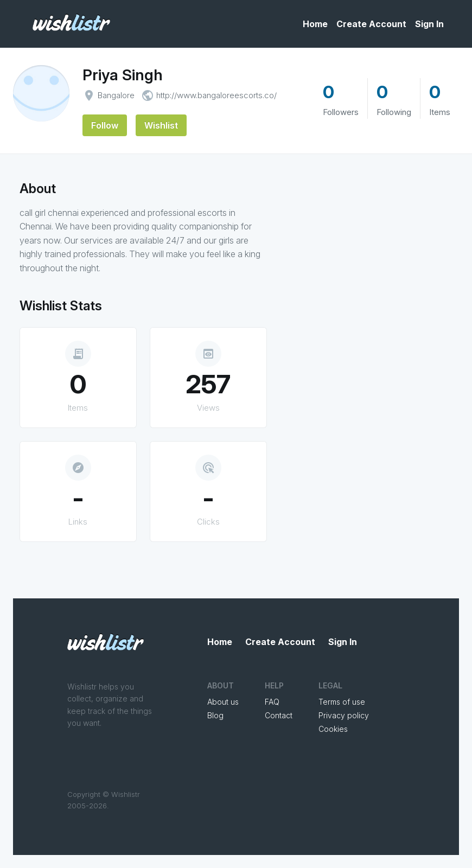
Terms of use (342, 702)
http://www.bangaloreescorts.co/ (216, 95)
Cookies (333, 729)
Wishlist (161, 125)
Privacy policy (344, 715)
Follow (105, 125)
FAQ (272, 702)
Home (315, 24)
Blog (215, 715)
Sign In (429, 24)
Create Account (371, 24)
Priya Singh (123, 75)
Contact (279, 715)
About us (223, 702)
